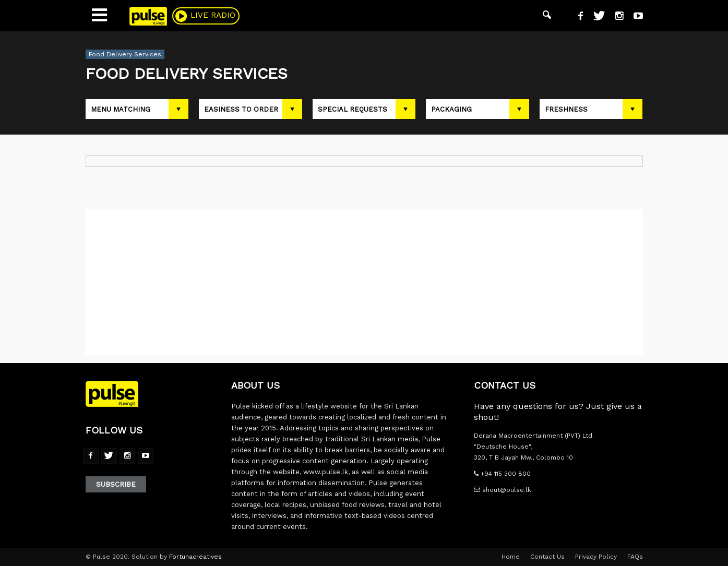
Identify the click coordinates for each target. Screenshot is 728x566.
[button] (547, 16)
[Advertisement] (364, 282)
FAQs (635, 557)
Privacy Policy (596, 557)
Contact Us (547, 557)
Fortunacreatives (195, 557)
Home (511, 557)
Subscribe (116, 484)
